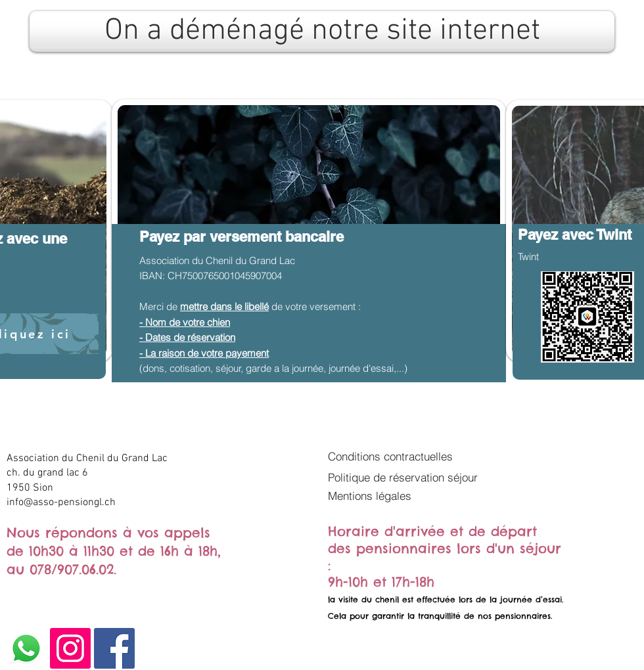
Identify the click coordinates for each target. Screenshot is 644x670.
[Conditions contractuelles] (403, 456)
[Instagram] (70, 648)
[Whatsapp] (26, 648)
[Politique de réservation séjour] (408, 477)
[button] (376, 495)
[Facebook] (114, 648)
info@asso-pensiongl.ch (61, 502)
